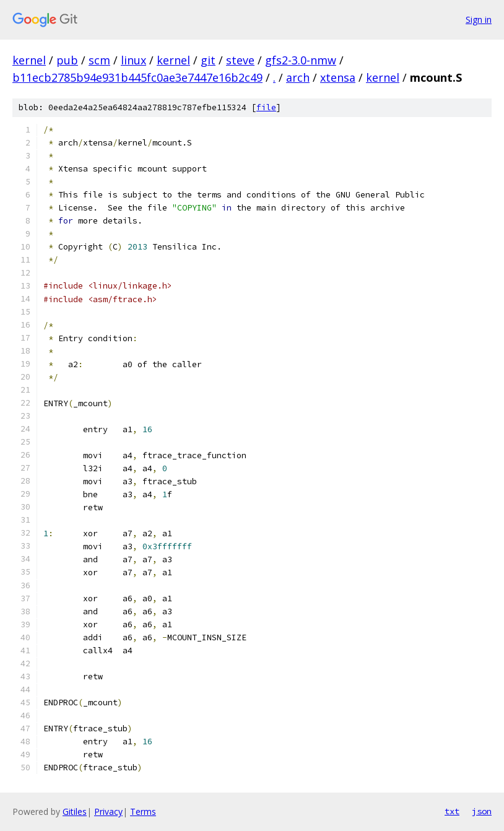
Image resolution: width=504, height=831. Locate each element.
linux (133, 60)
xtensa (338, 77)
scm (99, 60)
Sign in (479, 20)
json (482, 811)
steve (240, 60)
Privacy (108, 811)
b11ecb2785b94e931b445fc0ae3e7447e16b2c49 (137, 77)
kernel (29, 60)
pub (67, 60)
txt (452, 811)
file (266, 107)
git (208, 60)
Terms (143, 811)
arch (298, 77)
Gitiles (75, 811)
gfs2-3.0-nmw (301, 60)
